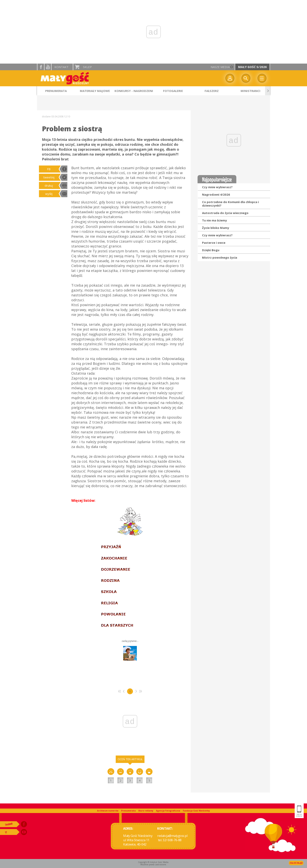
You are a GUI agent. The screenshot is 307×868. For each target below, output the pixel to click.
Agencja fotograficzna (168, 811)
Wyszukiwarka (246, 78)
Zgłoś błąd (296, 863)
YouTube (48, 67)
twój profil (230, 78)
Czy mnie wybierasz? (217, 187)
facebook (41, 67)
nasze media (220, 67)
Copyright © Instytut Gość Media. (153, 862)
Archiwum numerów (108, 811)
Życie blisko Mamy (216, 228)
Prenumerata (128, 811)
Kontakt (61, 67)
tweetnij (49, 177)
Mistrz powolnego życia (220, 257)
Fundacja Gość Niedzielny (196, 811)
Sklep (87, 67)
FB (49, 169)
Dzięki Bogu (211, 250)
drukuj (49, 185)
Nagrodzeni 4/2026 (216, 194)
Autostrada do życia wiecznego (225, 213)
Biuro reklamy (146, 811)
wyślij (49, 194)
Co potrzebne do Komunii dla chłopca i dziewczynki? (230, 204)
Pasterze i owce (214, 243)
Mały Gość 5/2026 (252, 67)
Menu (262, 78)
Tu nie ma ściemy (214, 220)
